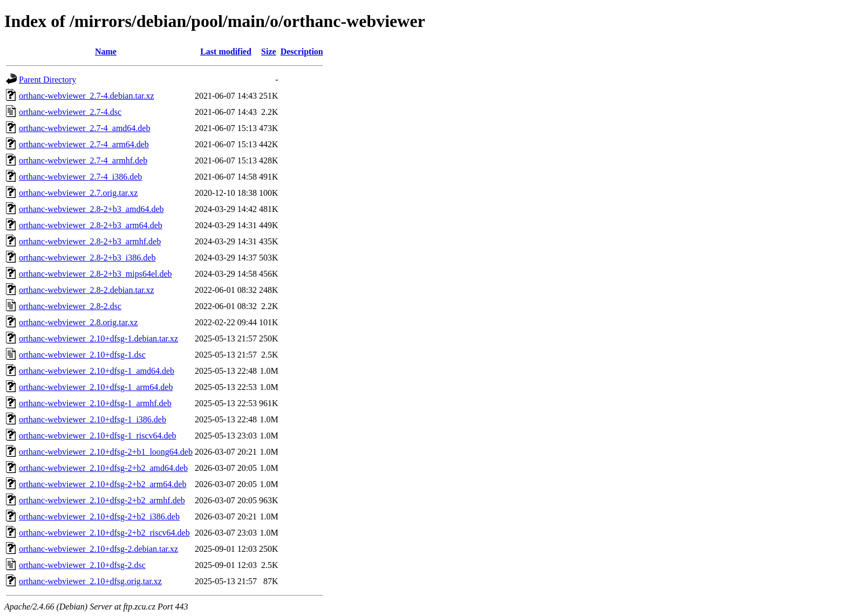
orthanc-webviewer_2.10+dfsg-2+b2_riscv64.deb (104, 533)
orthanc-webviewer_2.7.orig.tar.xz (78, 193)
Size (269, 52)
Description (302, 52)
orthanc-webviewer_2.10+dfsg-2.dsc (82, 565)
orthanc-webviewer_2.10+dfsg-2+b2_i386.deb (99, 516)
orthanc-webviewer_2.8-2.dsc (70, 306)
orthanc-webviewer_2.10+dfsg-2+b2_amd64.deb (103, 468)
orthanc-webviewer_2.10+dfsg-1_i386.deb (93, 419)
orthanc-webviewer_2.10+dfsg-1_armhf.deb (95, 403)
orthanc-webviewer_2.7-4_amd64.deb (84, 128)
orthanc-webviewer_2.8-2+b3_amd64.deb (91, 209)
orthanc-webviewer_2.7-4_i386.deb (80, 177)
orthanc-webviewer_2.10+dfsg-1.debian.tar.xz (98, 338)
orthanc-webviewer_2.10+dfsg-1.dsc (82, 355)
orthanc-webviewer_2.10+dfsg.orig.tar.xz (90, 581)
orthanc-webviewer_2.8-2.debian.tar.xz (87, 290)
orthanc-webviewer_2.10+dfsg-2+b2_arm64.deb (103, 484)
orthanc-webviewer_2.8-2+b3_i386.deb (87, 258)
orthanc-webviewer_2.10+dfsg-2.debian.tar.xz (98, 549)
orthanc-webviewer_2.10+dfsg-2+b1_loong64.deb (106, 452)
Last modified (226, 52)
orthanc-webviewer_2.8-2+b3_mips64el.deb (95, 274)
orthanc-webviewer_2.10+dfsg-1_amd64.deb (97, 371)
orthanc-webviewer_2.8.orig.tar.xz (78, 322)
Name (106, 52)
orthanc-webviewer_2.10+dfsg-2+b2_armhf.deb (102, 500)
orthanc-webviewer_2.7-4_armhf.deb (83, 160)
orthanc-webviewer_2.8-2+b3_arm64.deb (91, 225)
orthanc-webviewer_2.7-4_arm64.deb (84, 144)
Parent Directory (47, 80)
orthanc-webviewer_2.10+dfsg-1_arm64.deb (96, 387)
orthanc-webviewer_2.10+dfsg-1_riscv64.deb (98, 436)
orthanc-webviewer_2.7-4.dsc (70, 112)
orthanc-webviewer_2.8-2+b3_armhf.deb (90, 241)
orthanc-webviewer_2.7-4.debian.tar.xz (87, 96)
